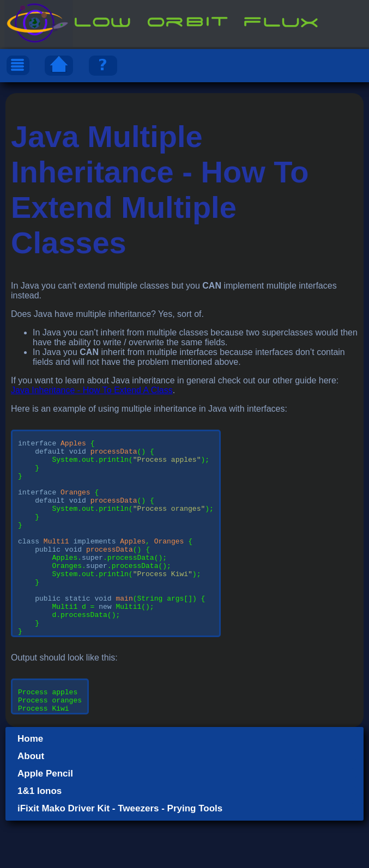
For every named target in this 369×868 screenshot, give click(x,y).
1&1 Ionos (40, 838)
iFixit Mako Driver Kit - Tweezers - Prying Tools (120, 856)
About (31, 803)
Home (30, 786)
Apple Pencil (45, 821)
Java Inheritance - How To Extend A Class (92, 390)
